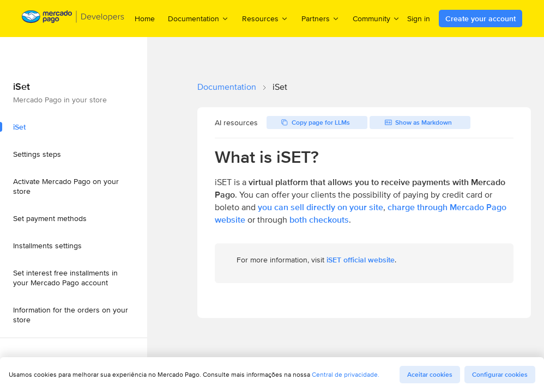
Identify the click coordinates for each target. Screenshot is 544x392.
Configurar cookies (500, 375)
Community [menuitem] (376, 18)
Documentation (227, 87)
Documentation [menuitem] (198, 18)
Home (145, 19)
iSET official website (361, 260)
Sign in (419, 19)
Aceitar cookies (430, 375)
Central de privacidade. (346, 374)
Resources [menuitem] (265, 18)
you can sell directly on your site (321, 207)
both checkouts (319, 220)
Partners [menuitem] (321, 18)
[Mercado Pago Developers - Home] (73, 19)
